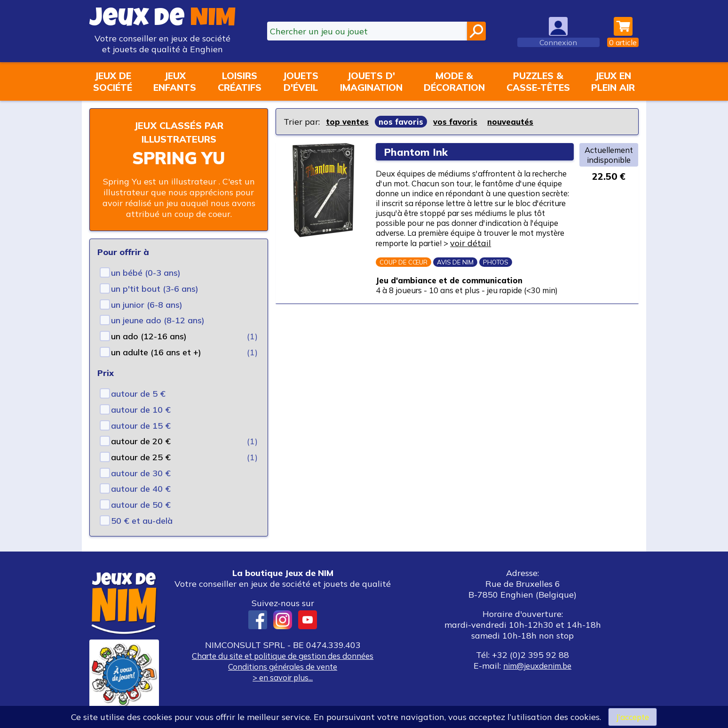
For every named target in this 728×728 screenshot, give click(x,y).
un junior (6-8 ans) (147, 305)
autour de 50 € (141, 505)
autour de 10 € (141, 410)
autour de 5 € (138, 394)
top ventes (348, 122)
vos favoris (459, 122)
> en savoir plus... (283, 677)
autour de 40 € (141, 489)
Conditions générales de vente (283, 667)
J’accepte (633, 716)
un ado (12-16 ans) (149, 336)
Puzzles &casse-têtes (538, 81)
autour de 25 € (141, 457)
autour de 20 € (141, 441)
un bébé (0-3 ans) (146, 273)
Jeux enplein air (613, 81)
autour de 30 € (141, 473)
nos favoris (404, 122)
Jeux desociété (113, 81)
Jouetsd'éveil (301, 81)
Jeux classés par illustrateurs (179, 132)
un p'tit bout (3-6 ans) (155, 289)
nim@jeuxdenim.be (537, 666)
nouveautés (516, 122)
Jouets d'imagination (371, 81)
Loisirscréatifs (240, 81)
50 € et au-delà (142, 521)
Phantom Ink (418, 152)
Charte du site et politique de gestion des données (283, 656)
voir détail (483, 261)
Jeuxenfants (175, 81)
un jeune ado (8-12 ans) (158, 320)
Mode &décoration (454, 81)
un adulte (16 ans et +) (156, 352)
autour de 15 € (141, 426)
